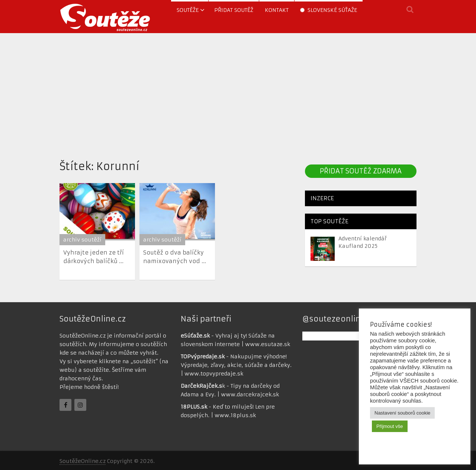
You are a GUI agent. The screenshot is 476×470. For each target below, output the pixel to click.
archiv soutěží (82, 240)
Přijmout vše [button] (390, 426)
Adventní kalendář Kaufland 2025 (363, 242)
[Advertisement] (238, 94)
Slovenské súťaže (329, 10)
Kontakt (277, 10)
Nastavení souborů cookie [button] (402, 413)
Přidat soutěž (234, 10)
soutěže (188, 10)
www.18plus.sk (235, 415)
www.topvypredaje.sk (214, 374)
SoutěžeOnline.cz (83, 461)
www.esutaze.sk (268, 344)
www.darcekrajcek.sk (250, 394)
